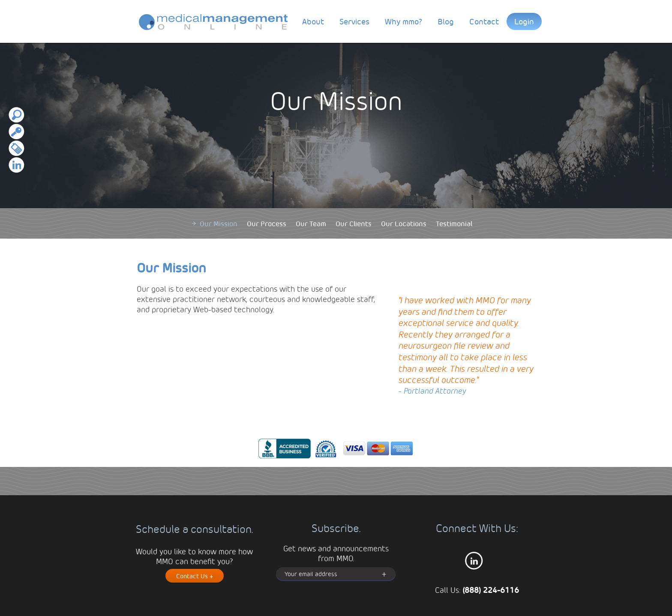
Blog (446, 21)
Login (524, 21)
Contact (484, 21)
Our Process (267, 223)
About (313, 21)
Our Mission (219, 223)
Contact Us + (195, 576)
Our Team (311, 223)
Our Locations (404, 223)
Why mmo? (403, 21)
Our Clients (354, 223)
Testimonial (454, 223)
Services (354, 21)
